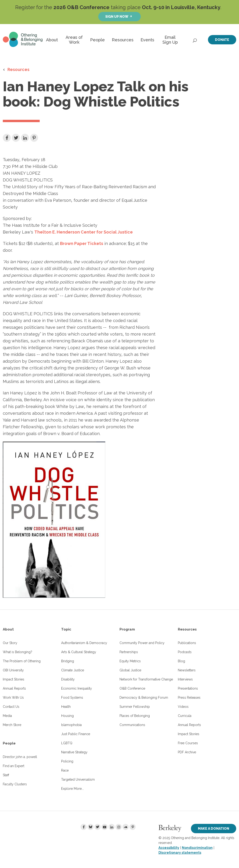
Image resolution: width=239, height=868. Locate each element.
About (52, 40)
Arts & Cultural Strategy (79, 652)
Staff (6, 775)
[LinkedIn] (112, 827)
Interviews (185, 679)
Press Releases (189, 698)
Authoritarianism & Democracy (84, 643)
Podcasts (185, 652)
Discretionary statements (180, 853)
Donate (222, 40)
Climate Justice (73, 670)
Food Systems (72, 698)
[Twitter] (98, 827)
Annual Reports (14, 688)
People (97, 40)
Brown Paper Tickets (82, 243)
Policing (67, 761)
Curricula (185, 716)
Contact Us (11, 707)
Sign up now (117, 17)
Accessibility (169, 848)
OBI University (13, 670)
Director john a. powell (20, 757)
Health (66, 707)
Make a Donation (214, 829)
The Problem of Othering (22, 661)
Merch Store (12, 725)
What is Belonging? (18, 652)
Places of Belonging (135, 716)
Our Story (10, 643)
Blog (181, 661)
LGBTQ (67, 743)
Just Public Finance (76, 734)
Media (7, 716)
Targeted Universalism (78, 779)
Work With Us (13, 698)
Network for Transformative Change (146, 679)
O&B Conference (132, 688)
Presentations (188, 688)
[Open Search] (195, 39)
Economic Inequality (77, 688)
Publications (187, 643)
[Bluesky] (91, 827)
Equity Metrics (130, 661)
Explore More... (72, 789)
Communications (132, 725)
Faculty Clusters (15, 784)
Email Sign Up (170, 40)
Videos (183, 707)
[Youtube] (105, 827)
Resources (123, 40)
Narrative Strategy (74, 752)
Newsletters (187, 670)
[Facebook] (84, 827)
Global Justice (130, 670)
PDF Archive (187, 752)
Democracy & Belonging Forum (144, 698)
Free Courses (188, 743)
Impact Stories (14, 679)
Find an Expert (14, 766)
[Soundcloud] (126, 827)
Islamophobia (71, 725)
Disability (68, 679)
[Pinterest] (133, 827)
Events (147, 40)
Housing (67, 716)
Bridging (68, 661)
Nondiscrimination (197, 848)
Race (65, 770)
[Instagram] (119, 827)
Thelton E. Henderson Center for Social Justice (84, 232)
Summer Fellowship (135, 707)
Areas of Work (74, 40)
